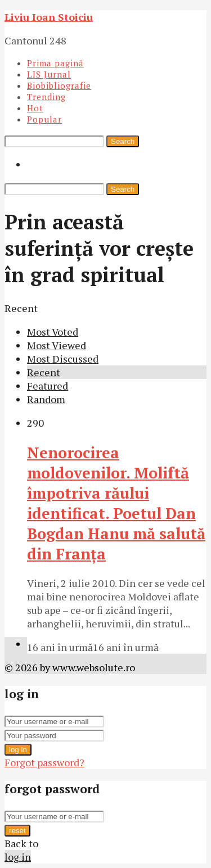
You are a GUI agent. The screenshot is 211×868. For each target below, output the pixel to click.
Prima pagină (55, 63)
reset (17, 831)
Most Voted (53, 332)
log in (18, 750)
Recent (44, 372)
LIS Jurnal (49, 74)
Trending (46, 97)
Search (123, 141)
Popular (44, 119)
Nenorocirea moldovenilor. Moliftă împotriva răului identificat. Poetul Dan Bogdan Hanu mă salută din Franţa (116, 503)
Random (46, 399)
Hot (35, 108)
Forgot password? (44, 762)
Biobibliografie (59, 85)
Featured (48, 386)
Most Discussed (63, 359)
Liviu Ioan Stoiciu (49, 17)
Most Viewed (57, 345)
